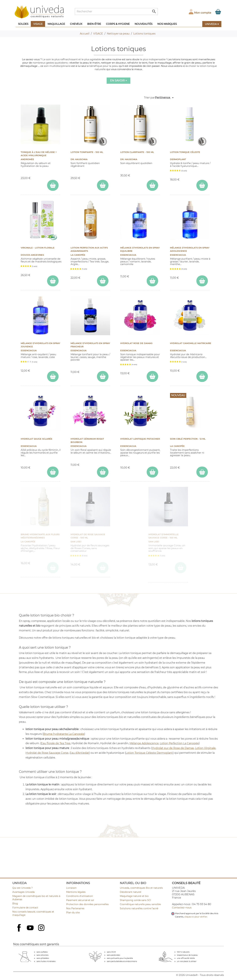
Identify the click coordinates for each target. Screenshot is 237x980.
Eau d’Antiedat (79, 753)
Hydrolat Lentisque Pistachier (140, 439)
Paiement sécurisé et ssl (80, 900)
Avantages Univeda (23, 892)
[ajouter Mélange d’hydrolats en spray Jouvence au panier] (53, 376)
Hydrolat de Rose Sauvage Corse (47, 753)
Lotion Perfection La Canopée (179, 743)
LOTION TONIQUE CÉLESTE (185, 152)
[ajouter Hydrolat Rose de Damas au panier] (152, 376)
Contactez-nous (182, 908)
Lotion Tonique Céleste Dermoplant (149, 753)
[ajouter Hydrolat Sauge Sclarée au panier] (53, 472)
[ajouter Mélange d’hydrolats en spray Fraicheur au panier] (103, 376)
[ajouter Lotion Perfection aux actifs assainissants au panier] (103, 281)
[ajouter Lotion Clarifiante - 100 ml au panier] (152, 185)
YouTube (31, 928)
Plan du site (73, 913)
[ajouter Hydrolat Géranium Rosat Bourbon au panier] (103, 472)
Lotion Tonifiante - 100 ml (87, 152)
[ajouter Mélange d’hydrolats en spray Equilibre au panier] (152, 281)
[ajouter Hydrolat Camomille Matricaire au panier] (202, 376)
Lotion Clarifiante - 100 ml (137, 152)
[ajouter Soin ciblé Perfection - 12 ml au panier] (202, 472)
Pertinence (165, 98)
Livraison (71, 888)
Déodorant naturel (131, 892)
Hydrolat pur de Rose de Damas (173, 748)
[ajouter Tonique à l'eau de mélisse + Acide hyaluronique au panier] (53, 185)
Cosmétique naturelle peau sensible (140, 904)
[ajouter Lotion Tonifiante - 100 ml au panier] (103, 185)
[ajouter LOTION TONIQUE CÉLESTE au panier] (202, 185)
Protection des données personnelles (87, 904)
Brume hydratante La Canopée (64, 734)
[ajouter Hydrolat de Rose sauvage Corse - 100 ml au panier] (103, 568)
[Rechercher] (116, 11)
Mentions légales (76, 892)
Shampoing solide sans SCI (135, 900)
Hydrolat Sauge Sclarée (37, 439)
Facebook (19, 931)
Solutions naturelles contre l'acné (139, 908)
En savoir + (118, 81)
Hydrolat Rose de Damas (136, 343)
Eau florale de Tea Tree (56, 743)
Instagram (42, 928)
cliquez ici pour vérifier (196, 917)
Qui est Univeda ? (22, 888)
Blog (15, 903)
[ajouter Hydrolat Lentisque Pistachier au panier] (152, 472)
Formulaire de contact (25, 908)
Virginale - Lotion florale (38, 248)
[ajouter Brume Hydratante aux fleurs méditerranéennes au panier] (53, 568)
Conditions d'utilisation (79, 896)
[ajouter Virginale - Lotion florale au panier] (53, 281)
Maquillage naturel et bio (134, 896)
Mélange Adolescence (144, 743)
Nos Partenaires (75, 908)
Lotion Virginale (205, 748)
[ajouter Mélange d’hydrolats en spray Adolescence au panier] (202, 281)
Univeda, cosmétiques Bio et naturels (141, 888)
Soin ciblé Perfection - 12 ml (188, 439)
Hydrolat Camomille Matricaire (191, 343)
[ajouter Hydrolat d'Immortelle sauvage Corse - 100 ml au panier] (181, 568)
